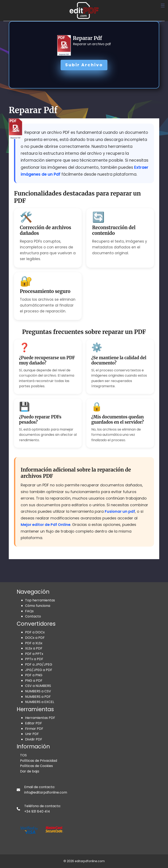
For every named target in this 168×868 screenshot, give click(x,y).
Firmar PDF (34, 729)
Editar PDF (34, 723)
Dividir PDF (34, 739)
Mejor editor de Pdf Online (46, 525)
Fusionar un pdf (120, 511)
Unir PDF (32, 734)
